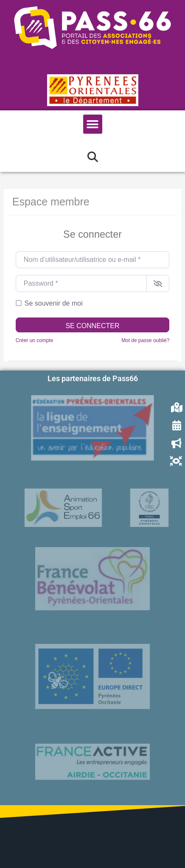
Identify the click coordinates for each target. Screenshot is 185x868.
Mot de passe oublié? (145, 340)
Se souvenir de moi (54, 303)
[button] (93, 124)
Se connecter (92, 326)
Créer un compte (35, 340)
